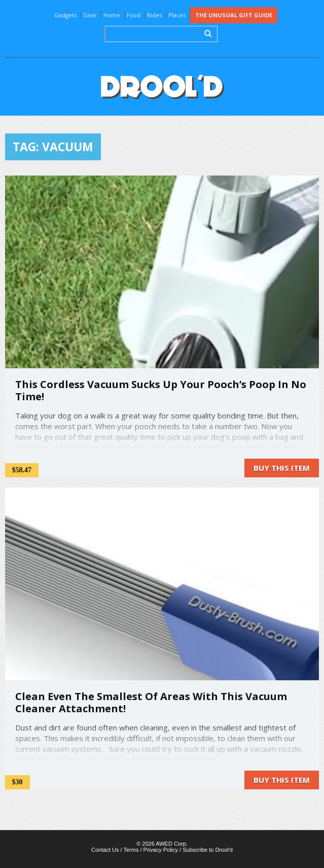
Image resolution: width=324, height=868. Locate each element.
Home (112, 15)
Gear (90, 15)
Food (134, 15)
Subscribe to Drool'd (208, 850)
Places (177, 15)
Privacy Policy (161, 850)
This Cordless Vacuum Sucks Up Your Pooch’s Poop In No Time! (161, 390)
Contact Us (105, 850)
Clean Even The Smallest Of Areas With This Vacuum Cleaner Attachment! (151, 702)
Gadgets (65, 15)
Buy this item (282, 468)
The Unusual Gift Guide (234, 15)
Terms (131, 850)
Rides (154, 15)
